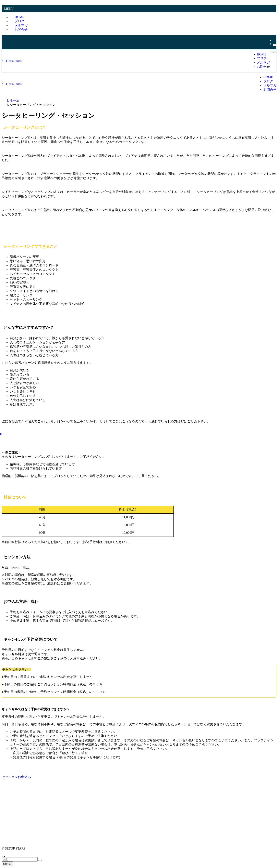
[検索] (275, 45)
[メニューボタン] (271, 52)
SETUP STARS (12, 61)
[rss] (274, 40)
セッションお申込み (16, 777)
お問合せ (21, 30)
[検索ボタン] (275, 52)
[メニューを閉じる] (3, 4)
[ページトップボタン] (3, 856)
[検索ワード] (20, 859)
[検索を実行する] (40, 860)
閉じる (7, 864)
